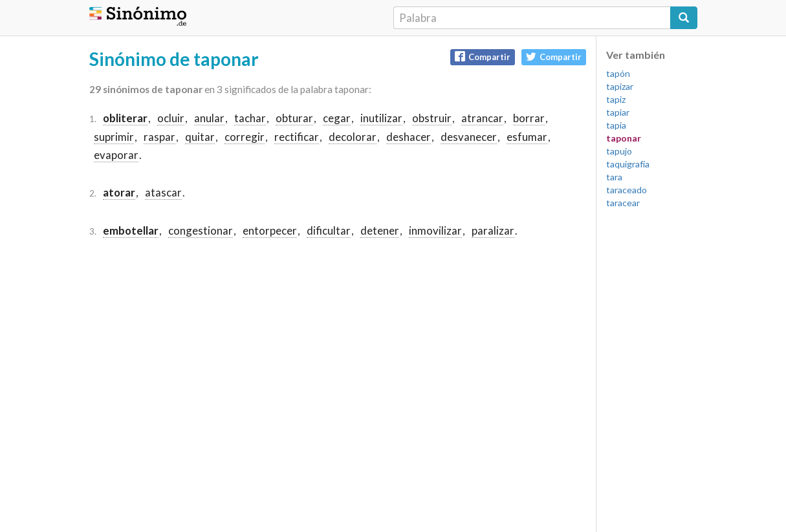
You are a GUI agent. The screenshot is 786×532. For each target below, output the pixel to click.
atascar (163, 192)
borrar (529, 118)
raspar (159, 137)
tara (614, 177)
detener (380, 230)
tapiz (616, 99)
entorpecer (270, 230)
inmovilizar (435, 230)
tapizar (620, 86)
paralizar (493, 230)
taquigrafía (628, 164)
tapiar (618, 112)
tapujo (619, 151)
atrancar (482, 118)
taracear (623, 203)
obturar (294, 118)
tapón (618, 73)
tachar (250, 118)
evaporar (116, 155)
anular (209, 118)
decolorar (353, 137)
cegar (337, 118)
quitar (200, 137)
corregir (245, 137)
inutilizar (381, 118)
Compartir (483, 57)
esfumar (527, 137)
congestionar (201, 230)
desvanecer (469, 137)
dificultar (329, 230)
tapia (616, 125)
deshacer (409, 137)
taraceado (627, 190)
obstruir (432, 118)
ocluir (171, 118)
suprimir (114, 137)
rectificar (297, 137)
